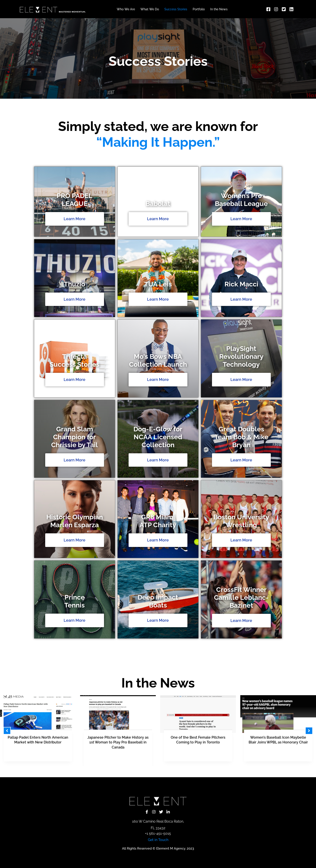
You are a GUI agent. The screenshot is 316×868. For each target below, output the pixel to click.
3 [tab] (145, 771)
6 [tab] (158, 771)
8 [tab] (167, 771)
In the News (219, 9)
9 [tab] (171, 771)
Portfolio (199, 9)
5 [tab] (154, 771)
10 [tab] (176, 771)
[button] (7, 731)
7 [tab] (162, 771)
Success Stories (176, 9)
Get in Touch (158, 840)
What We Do (150, 9)
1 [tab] (136, 771)
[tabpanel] (118, 731)
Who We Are (126, 9)
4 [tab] (149, 771)
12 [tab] (184, 771)
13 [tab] (189, 771)
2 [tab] (140, 771)
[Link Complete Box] (38, 728)
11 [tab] (180, 771)
